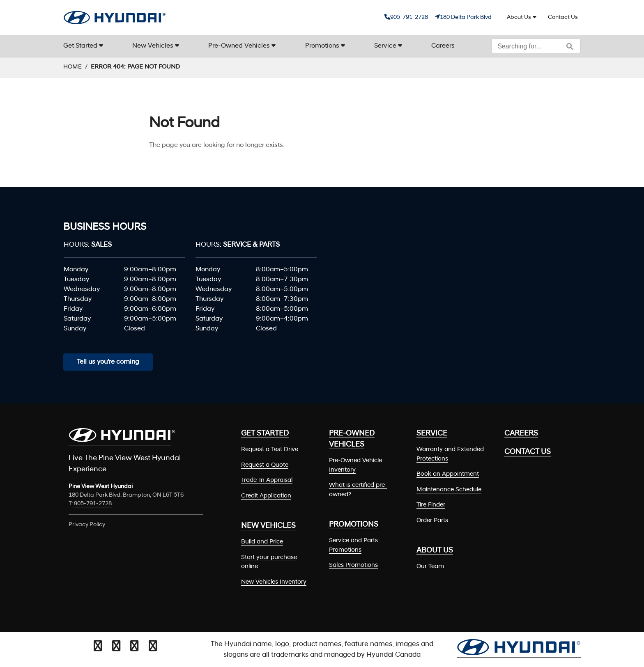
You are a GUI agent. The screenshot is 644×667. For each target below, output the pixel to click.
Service (385, 46)
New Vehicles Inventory (274, 582)
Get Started (80, 46)
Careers (443, 46)
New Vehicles (153, 46)
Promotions (322, 46)
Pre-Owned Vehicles (239, 46)
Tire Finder (431, 505)
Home (72, 67)
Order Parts (432, 521)
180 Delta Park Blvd (466, 17)
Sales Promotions (353, 565)
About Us (519, 17)
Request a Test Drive (270, 450)
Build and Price (262, 542)
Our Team (430, 567)
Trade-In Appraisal (267, 480)
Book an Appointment (448, 474)
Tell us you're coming (108, 362)
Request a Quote (265, 465)
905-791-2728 (409, 17)
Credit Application (266, 496)
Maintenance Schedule (449, 490)
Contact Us (563, 17)
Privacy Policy (87, 525)
